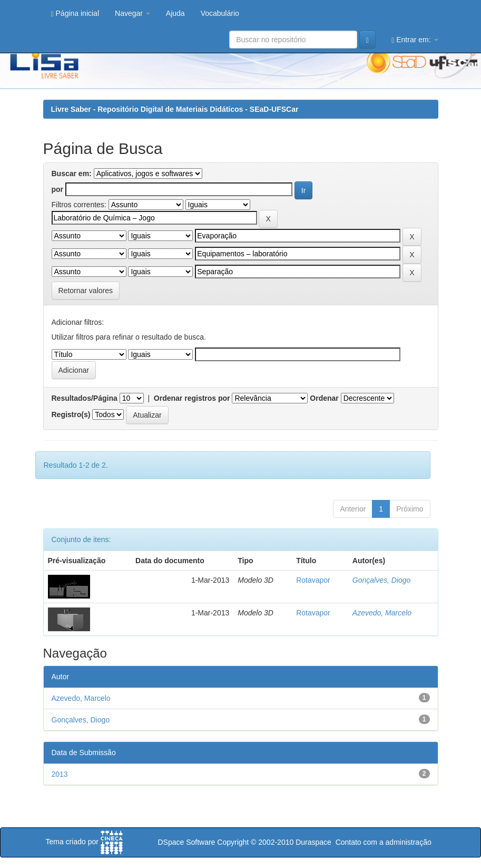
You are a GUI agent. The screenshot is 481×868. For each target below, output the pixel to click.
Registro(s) (71, 414)
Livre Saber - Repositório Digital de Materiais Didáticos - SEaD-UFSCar (175, 109)
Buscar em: (72, 173)
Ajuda (175, 13)
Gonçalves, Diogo (382, 580)
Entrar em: (415, 40)
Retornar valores (86, 291)
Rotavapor (313, 580)
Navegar (132, 13)
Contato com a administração (384, 842)
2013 (60, 774)
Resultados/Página (85, 398)
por (58, 189)
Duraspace (313, 842)
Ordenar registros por (192, 398)
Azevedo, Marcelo (382, 613)
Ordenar (324, 398)
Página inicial (75, 13)
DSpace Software (186, 842)
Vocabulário (220, 13)
